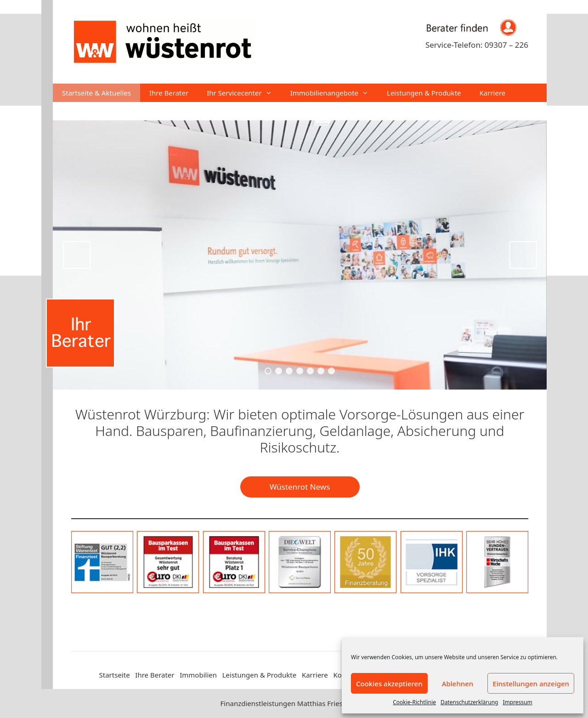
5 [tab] (310, 371)
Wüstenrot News (300, 487)
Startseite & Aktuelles (96, 93)
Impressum (517, 702)
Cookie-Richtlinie (414, 702)
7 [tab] (331, 371)
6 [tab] (321, 371)
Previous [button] (77, 255)
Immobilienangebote (334, 93)
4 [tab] (300, 371)
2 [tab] (279, 371)
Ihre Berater (169, 93)
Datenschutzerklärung (469, 702)
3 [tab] (289, 371)
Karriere (493, 93)
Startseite (115, 675)
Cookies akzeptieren (389, 684)
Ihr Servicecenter (244, 93)
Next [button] (523, 255)
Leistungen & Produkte (424, 93)
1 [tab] (268, 371)
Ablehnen (458, 684)
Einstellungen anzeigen (531, 684)
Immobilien (198, 675)
